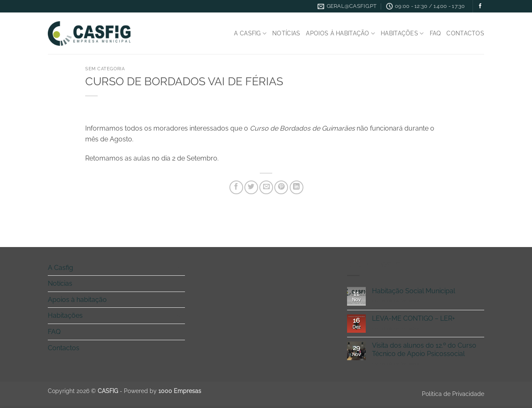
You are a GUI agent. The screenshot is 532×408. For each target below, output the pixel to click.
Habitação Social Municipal (414, 291)
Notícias (286, 33)
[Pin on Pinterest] (281, 187)
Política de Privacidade (453, 394)
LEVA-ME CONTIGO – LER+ (414, 318)
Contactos (465, 33)
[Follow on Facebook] (480, 6)
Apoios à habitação (340, 33)
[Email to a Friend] (266, 187)
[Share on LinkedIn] (297, 187)
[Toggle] (180, 267)
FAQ (435, 33)
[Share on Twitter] (251, 187)
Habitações (402, 33)
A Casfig (250, 33)
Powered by (163, 391)
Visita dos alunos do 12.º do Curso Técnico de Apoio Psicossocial (424, 349)
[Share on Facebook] (236, 187)
